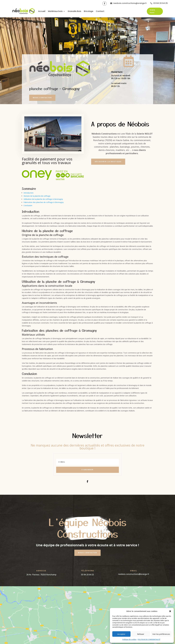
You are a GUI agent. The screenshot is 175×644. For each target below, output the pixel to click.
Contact (100, 11)
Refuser (141, 634)
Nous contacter (42, 98)
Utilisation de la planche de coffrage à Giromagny (43, 199)
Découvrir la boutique (108, 162)
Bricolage (89, 11)
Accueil (42, 11)
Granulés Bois (74, 11)
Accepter (121, 634)
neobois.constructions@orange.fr (134, 574)
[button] (170, 611)
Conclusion (28, 205)
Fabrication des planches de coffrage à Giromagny (44, 202)
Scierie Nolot (152, 11)
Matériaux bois (55, 11)
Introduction (28, 193)
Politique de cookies (129, 639)
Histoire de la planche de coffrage (37, 196)
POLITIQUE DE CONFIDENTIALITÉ (149, 639)
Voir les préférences (161, 634)
